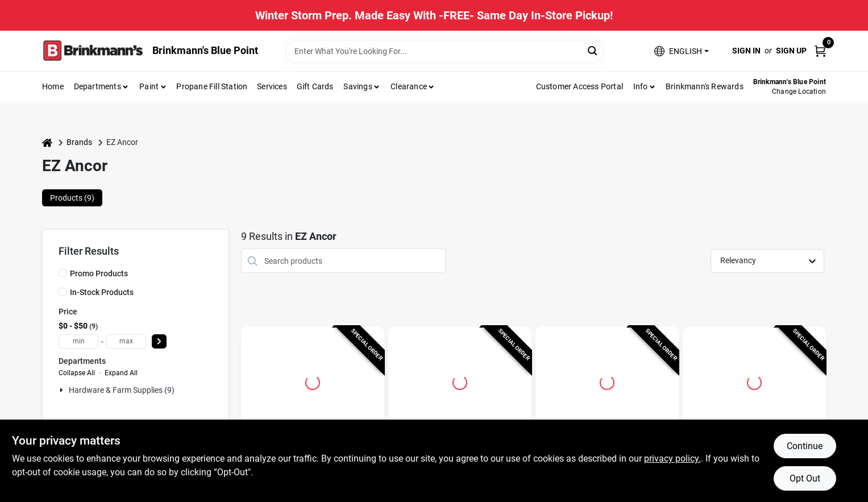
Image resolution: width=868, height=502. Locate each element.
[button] (681, 51)
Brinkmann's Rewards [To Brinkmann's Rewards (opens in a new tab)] (705, 86)
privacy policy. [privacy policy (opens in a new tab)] (672, 459)
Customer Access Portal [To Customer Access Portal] (580, 86)
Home (53, 86)
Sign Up (791, 51)
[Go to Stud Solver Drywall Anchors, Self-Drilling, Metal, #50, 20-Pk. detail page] (754, 381)
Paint (149, 86)
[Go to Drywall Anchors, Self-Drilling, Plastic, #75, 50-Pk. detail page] (460, 381)
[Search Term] (445, 51)
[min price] (78, 341)
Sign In (746, 51)
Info (641, 86)
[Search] (593, 50)
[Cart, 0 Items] (820, 51)
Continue (805, 446)
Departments (97, 86)
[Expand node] (63, 390)
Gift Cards (315, 86)
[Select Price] (159, 341)
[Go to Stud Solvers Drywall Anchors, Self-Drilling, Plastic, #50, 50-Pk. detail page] (313, 381)
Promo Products (99, 273)
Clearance (409, 86)
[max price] (126, 341)
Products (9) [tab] (72, 198)
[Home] (47, 142)
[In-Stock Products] (63, 292)
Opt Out (805, 478)
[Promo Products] (63, 273)
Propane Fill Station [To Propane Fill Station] (212, 86)
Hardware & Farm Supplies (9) (122, 390)
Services (272, 86)
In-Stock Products (102, 292)
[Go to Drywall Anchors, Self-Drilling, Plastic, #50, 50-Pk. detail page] (607, 381)
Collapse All (77, 373)
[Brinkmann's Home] (93, 51)
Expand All (121, 373)
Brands (79, 142)
